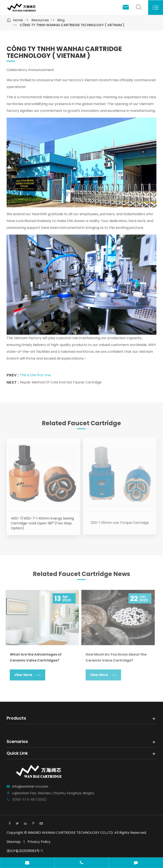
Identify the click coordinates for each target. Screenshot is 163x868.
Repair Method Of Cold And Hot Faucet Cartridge (61, 380)
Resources (40, 20)
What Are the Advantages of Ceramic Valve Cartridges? (33, 657)
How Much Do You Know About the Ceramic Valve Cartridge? (114, 657)
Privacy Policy (39, 842)
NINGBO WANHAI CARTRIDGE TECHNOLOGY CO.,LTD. (71, 833)
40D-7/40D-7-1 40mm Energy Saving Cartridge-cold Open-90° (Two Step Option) (42, 521)
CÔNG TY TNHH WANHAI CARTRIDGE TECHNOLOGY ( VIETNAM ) (72, 25)
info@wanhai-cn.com (30, 784)
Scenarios (17, 741)
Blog (61, 20)
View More (25, 675)
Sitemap (14, 842)
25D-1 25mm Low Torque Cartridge (120, 520)
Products (16, 718)
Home (18, 20)
